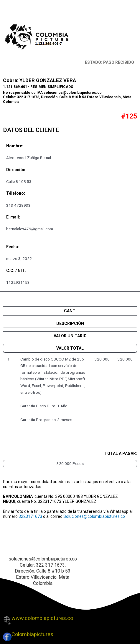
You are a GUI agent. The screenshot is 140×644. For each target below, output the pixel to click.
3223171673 (30, 516)
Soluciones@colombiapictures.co (94, 516)
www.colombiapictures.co (42, 615)
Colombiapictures (32, 632)
